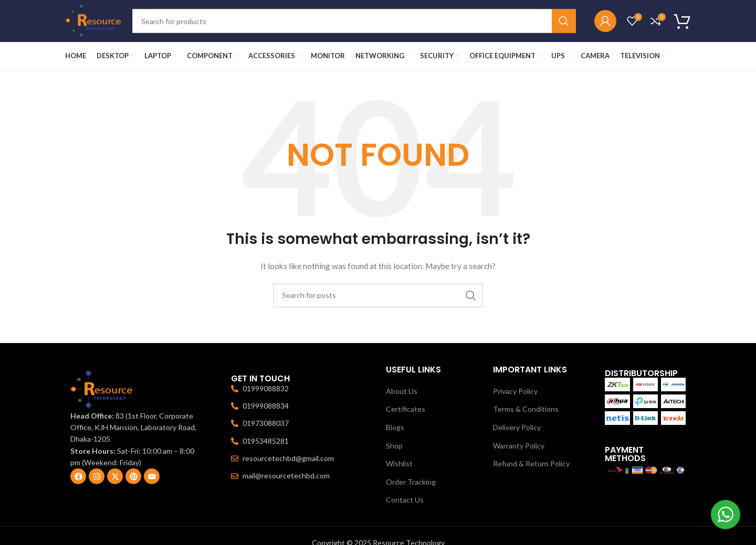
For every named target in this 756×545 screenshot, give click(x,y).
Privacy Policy (515, 391)
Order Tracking (411, 482)
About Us (402, 391)
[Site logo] (93, 20)
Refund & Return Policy (531, 463)
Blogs (395, 427)
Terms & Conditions (526, 409)
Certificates (406, 409)
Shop (394, 446)
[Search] (354, 21)
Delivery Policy (517, 427)
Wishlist (399, 463)
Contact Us (405, 500)
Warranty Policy (519, 446)
